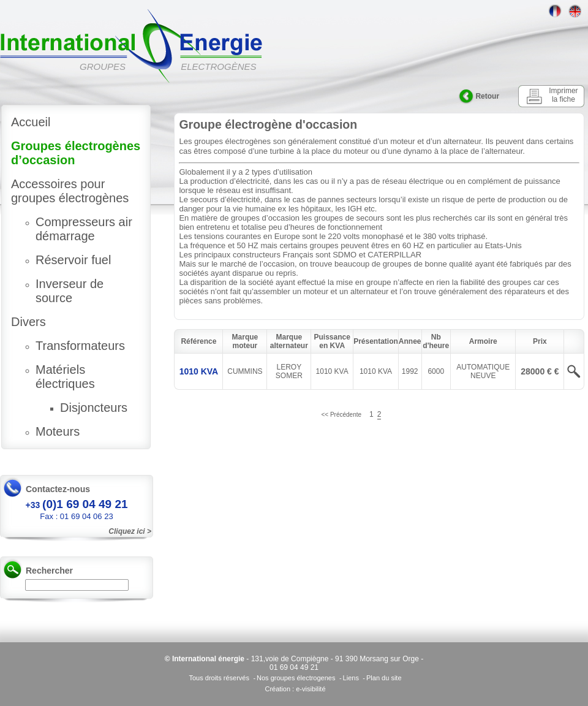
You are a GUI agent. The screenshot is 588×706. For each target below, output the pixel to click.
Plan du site (384, 678)
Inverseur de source (70, 291)
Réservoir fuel (73, 260)
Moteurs (58, 431)
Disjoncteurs (94, 408)
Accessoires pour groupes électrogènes (70, 191)
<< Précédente (341, 415)
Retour (487, 96)
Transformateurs (80, 346)
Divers (28, 322)
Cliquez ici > (130, 531)
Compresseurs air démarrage (84, 229)
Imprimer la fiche (563, 95)
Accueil (31, 122)
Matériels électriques (65, 377)
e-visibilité (311, 689)
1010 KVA (199, 371)
